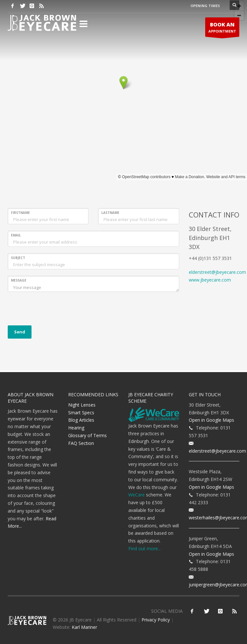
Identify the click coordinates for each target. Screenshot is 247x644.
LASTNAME (110, 213)
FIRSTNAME (20, 213)
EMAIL (16, 235)
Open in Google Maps (211, 420)
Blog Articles (81, 420)
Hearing (76, 428)
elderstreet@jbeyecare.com (217, 272)
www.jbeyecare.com (210, 280)
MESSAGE (19, 280)
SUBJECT (18, 258)
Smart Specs (81, 413)
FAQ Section (81, 443)
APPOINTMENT (222, 29)
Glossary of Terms (87, 435)
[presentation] (57, 311)
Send (20, 332)
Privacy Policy (156, 620)
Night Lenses (82, 405)
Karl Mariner (84, 627)
